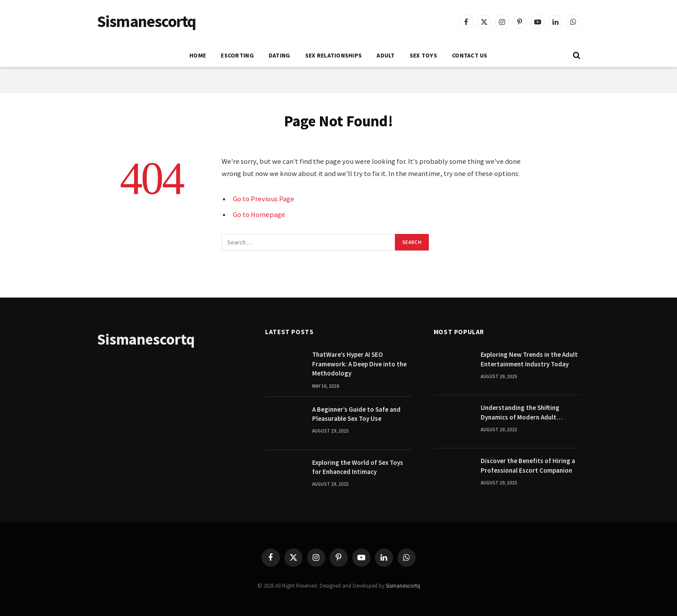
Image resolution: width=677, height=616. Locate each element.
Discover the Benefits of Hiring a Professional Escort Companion (528, 465)
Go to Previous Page (264, 199)
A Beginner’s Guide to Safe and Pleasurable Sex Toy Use (356, 414)
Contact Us (470, 55)
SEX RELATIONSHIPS (334, 55)
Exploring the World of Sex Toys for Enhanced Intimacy (358, 467)
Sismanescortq (403, 586)
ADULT (386, 55)
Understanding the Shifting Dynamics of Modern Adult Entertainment (520, 413)
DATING (280, 55)
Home (198, 55)
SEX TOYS (423, 55)
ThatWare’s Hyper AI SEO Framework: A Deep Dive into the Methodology (359, 364)
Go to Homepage (259, 215)
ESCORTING (237, 55)
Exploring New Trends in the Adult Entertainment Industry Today (529, 359)
